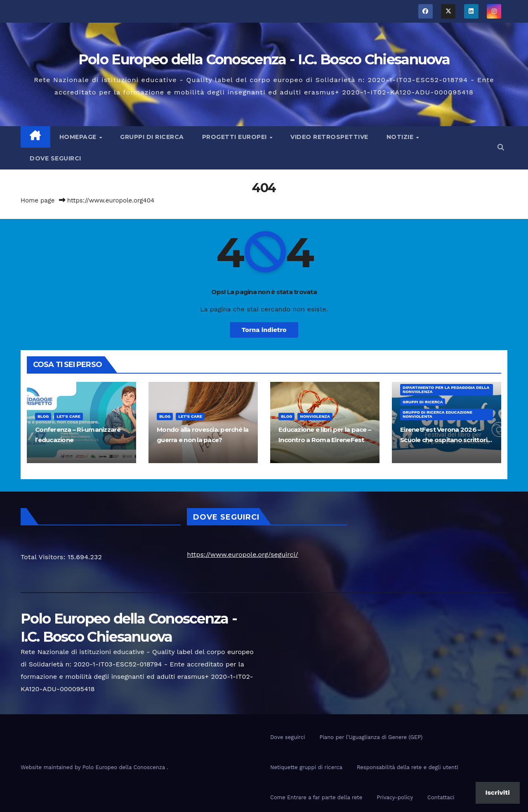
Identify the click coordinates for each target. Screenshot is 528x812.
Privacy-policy (395, 797)
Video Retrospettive (329, 137)
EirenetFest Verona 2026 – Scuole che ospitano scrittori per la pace (444, 440)
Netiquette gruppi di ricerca (306, 767)
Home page (38, 200)
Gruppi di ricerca (152, 137)
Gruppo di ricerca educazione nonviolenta (437, 414)
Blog (43, 416)
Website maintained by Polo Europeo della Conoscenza (94, 767)
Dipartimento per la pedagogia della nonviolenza (446, 390)
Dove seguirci (55, 158)
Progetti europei (236, 137)
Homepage (79, 137)
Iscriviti (498, 792)
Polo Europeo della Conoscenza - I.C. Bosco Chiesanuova (264, 59)
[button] (501, 147)
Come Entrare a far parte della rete (316, 797)
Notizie (401, 137)
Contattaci (441, 797)
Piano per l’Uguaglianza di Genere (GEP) (371, 737)
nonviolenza (315, 416)
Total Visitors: (44, 557)
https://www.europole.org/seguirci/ (242, 554)
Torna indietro (264, 330)
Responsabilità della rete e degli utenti (408, 767)
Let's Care (68, 416)
